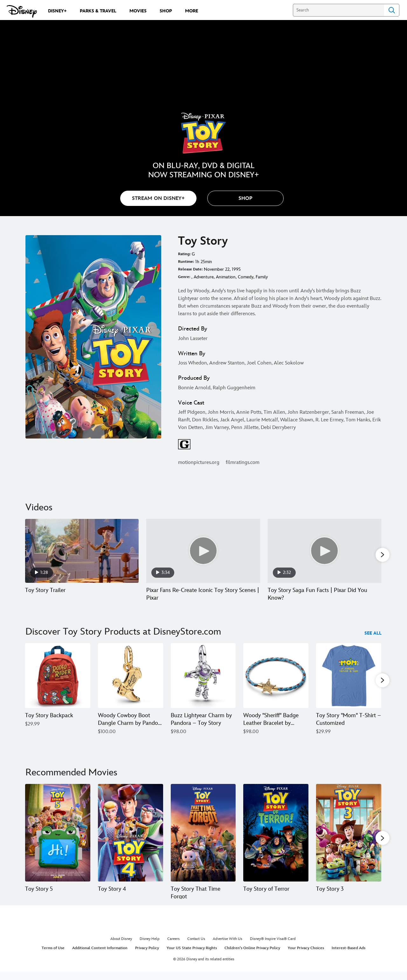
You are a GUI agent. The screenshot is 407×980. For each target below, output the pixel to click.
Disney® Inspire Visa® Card (273, 946)
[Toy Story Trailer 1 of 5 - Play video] (82, 551)
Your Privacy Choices (306, 956)
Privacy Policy (147, 956)
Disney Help (150, 946)
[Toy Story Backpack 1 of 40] (58, 676)
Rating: (184, 254)
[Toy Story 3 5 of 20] (349, 832)
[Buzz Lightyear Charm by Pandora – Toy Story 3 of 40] (203, 676)
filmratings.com (243, 463)
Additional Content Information (100, 956)
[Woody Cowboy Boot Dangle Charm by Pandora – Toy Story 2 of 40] (131, 676)
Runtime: (186, 262)
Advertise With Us (228, 946)
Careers (173, 946)
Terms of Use (53, 956)
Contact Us (196, 946)
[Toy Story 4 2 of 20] (131, 832)
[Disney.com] (22, 11)
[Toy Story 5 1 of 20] (58, 832)
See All (373, 633)
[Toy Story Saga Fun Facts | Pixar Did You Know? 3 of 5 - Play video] (324, 551)
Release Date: (190, 269)
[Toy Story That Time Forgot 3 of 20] (203, 832)
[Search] (338, 10)
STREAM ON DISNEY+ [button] (158, 198)
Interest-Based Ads (348, 956)
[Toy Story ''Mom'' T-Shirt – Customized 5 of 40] (349, 676)
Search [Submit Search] (392, 10)
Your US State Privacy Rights (192, 956)
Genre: (184, 277)
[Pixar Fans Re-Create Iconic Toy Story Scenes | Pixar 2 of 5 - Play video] (203, 551)
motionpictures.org (199, 463)
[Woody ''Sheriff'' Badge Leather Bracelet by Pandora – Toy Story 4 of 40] (276, 676)
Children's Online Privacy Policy (252, 956)
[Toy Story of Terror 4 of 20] (276, 832)
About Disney (121, 946)
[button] (245, 198)
